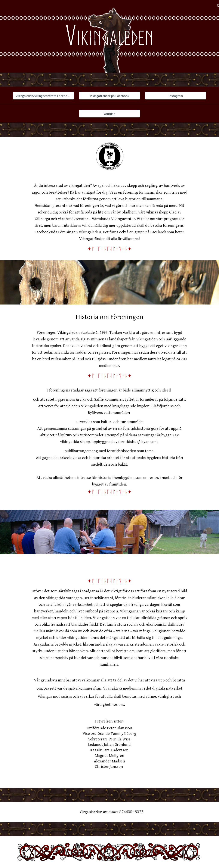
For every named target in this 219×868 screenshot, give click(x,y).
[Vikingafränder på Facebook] (109, 96)
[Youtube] (109, 114)
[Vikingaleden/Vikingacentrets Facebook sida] (43, 96)
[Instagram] (176, 96)
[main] (109, 218)
